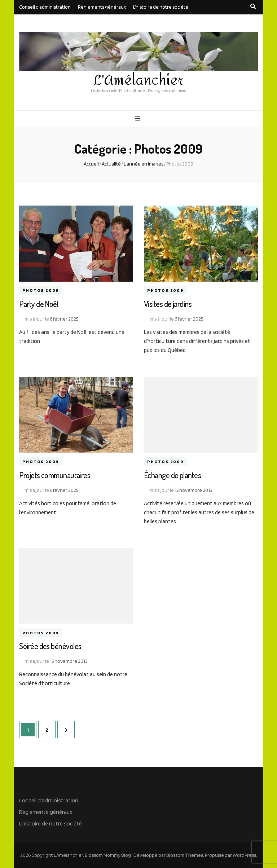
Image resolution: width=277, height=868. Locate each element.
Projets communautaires (55, 475)
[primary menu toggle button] (138, 119)
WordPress (244, 855)
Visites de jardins (168, 304)
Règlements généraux (102, 7)
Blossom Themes (185, 855)
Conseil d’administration (45, 7)
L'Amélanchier (139, 80)
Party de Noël (39, 304)
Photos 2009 (41, 290)
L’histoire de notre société (161, 7)
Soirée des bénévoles (50, 646)
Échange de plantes (172, 475)
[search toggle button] (253, 6)
